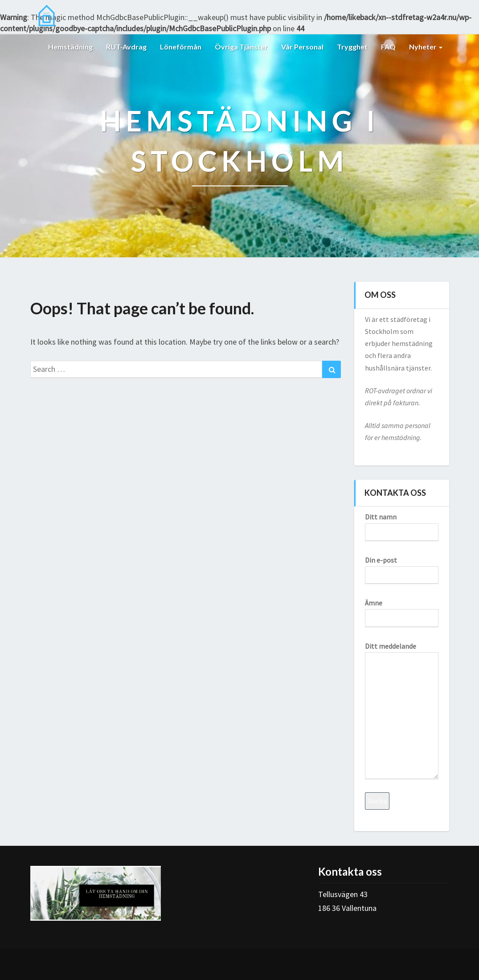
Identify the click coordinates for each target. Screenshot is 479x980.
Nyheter (426, 47)
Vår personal (302, 47)
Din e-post (402, 567)
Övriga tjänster (241, 47)
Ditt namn (402, 524)
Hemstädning (70, 47)
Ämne (402, 610)
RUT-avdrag (126, 47)
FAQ (388, 47)
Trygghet (352, 47)
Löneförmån (181, 47)
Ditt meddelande (402, 710)
